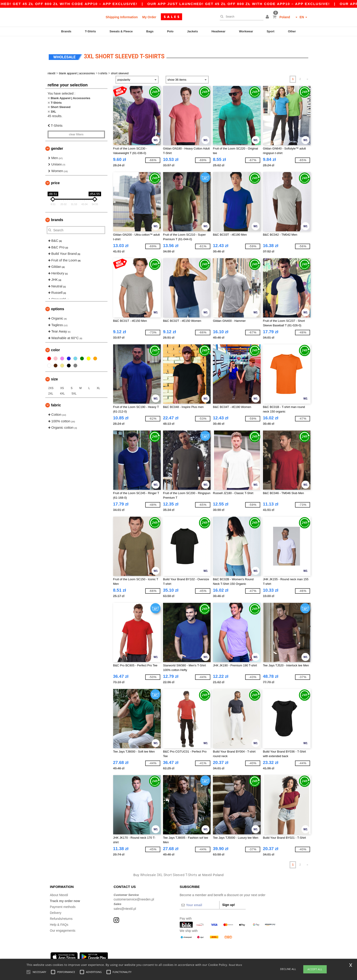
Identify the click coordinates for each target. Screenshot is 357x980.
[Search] (240, 17)
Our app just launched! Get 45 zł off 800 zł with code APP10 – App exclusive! (257, 4)
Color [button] (55, 342)
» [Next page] (307, 71)
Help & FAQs (59, 917)
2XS (51, 380)
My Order (149, 17)
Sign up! (229, 897)
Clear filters (76, 126)
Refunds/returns (61, 911)
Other (292, 31)
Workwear (246, 31)
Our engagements (63, 923)
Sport (270, 31)
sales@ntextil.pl (125, 901)
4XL (62, 386)
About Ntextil (59, 887)
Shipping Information (122, 17)
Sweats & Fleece (121, 31)
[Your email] (199, 897)
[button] (268, 17)
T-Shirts (90, 31)
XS (62, 380)
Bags (150, 31)
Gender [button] (57, 141)
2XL (51, 386)
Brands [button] (57, 212)
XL (98, 380)
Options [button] (58, 301)
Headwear (218, 31)
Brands (66, 31)
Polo (170, 31)
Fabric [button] (56, 397)
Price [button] (55, 175)
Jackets (192, 31)
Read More (236, 965)
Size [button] (54, 371)
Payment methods (63, 899)
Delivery (56, 905)
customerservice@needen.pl (134, 892)
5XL (74, 386)
